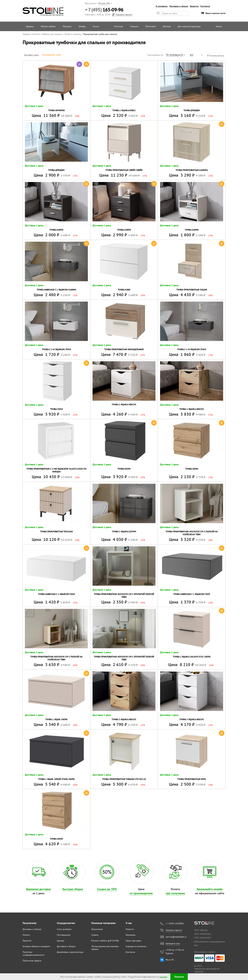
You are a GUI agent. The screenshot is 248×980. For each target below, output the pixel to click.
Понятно (179, 977)
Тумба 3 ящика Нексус (124, 719)
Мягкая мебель (48, 26)
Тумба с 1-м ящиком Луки (56, 349)
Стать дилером (64, 929)
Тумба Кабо (124, 290)
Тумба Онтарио (56, 110)
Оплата (26, 935)
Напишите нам (173, 943)
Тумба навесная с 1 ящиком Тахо (56, 594)
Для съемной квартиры (189, 26)
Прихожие (151, 26)
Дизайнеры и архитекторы (70, 952)
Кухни (96, 26)
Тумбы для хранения (73, 55)
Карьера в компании (136, 946)
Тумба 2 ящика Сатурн (124, 532)
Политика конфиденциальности (34, 953)
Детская (167, 26)
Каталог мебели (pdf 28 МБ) (105, 941)
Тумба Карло (56, 230)
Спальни (134, 26)
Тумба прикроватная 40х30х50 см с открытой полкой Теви (124, 596)
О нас (129, 923)
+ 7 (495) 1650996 (175, 923)
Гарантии (194, 6)
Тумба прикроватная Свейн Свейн (124, 170)
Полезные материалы (103, 923)
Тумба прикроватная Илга (192, 779)
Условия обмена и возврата (36, 946)
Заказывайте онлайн (210, 889)
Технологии (97, 929)
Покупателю (30, 923)
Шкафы (82, 26)
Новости (130, 929)
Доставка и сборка (179, 6)
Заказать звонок (124, 15)
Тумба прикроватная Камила (192, 170)
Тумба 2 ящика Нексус (124, 404)
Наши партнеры (133, 941)
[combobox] (175, 55)
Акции (219, 26)
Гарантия (27, 941)
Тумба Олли (124, 469)
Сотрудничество (66, 923)
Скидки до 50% (107, 889)
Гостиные (119, 26)
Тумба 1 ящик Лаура (56, 719)
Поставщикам (64, 935)
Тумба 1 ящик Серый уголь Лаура (56, 779)
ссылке (163, 977)
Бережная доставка (38, 889)
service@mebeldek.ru (176, 937)
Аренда (61, 941)
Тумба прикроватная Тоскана (56, 532)
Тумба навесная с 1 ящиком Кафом (56, 290)
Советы (95, 935)
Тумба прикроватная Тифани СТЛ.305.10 (124, 779)
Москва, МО (104, 3)
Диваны (30, 26)
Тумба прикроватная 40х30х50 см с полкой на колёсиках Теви (192, 533)
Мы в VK (170, 960)
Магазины (130, 935)
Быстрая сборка (73, 889)
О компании (162, 6)
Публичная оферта (32, 961)
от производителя (141, 893)
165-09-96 (104, 10)
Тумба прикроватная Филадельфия (124, 349)
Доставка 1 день (31, 55)
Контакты (205, 6)
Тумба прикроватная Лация (192, 290)
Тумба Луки (56, 409)
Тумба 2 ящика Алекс (124, 110)
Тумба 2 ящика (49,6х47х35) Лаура (192, 657)
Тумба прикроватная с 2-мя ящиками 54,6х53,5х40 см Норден (56, 470)
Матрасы (67, 26)
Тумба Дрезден (192, 110)
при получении (175, 893)
